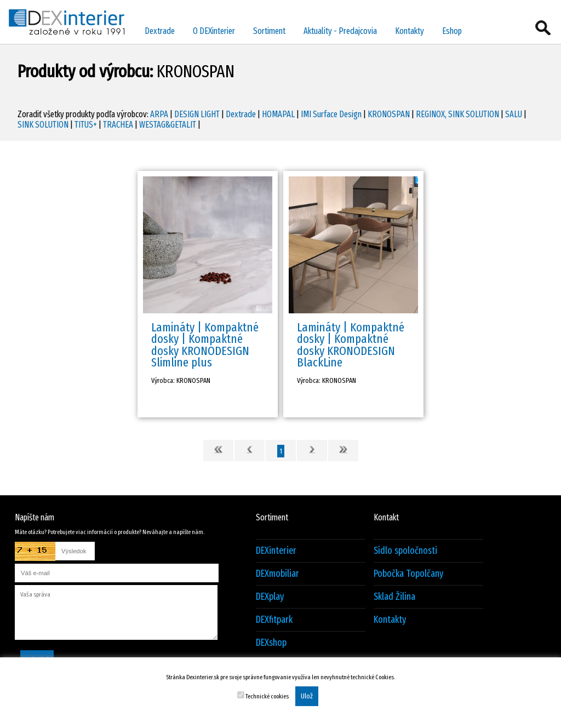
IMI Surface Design (331, 114)
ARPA (159, 114)
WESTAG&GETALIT (168, 125)
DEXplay (270, 597)
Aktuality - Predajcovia (340, 31)
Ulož (307, 696)
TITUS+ (86, 125)
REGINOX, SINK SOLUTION (457, 114)
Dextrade (160, 31)
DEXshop (271, 643)
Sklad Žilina (394, 597)
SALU (514, 114)
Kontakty (410, 31)
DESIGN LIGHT (197, 114)
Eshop (452, 31)
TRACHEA (118, 125)
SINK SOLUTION (43, 125)
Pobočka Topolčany (408, 574)
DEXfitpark (274, 620)
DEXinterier (276, 551)
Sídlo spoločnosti (405, 551)
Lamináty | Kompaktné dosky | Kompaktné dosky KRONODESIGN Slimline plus (205, 345)
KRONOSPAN (389, 114)
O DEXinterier (214, 31)
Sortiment (269, 31)
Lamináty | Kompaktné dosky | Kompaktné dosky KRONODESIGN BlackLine (351, 345)
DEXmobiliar (277, 574)
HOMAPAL (278, 114)
